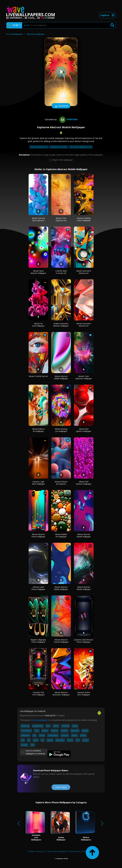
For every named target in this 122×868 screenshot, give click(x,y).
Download (61, 106)
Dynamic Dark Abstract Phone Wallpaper (84, 641)
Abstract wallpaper (36, 34)
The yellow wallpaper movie (81, 147)
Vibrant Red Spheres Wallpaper (84, 430)
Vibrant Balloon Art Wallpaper (38, 430)
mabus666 (68, 119)
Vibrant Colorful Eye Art (38, 376)
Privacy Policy (74, 851)
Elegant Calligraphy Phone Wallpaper (38, 641)
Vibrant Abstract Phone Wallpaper (38, 535)
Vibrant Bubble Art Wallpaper (61, 535)
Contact (31, 851)
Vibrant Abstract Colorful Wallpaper (61, 641)
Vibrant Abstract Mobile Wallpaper (61, 377)
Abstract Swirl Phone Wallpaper (38, 588)
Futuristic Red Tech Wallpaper (38, 694)
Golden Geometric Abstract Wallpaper (61, 325)
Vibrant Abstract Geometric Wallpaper (61, 694)
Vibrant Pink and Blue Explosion (38, 219)
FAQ (84, 851)
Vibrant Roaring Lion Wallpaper (61, 430)
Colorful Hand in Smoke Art (61, 272)
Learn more (61, 787)
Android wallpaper (39, 720)
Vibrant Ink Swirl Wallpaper (38, 325)
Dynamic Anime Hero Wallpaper (84, 694)
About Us (41, 851)
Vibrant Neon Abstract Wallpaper (38, 272)
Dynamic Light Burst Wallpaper (38, 483)
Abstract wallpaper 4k (39, 147)
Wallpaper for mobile (59, 147)
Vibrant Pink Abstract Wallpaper (84, 483)
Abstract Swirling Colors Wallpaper (84, 219)
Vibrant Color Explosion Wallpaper (84, 377)
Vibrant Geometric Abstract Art (84, 272)
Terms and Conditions (57, 851)
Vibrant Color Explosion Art (61, 219)
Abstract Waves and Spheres (61, 483)
